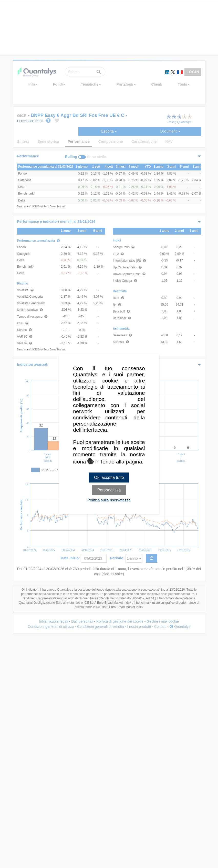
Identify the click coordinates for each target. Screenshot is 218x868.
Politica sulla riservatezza (109, 500)
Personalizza (109, 490)
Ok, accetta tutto (109, 477)
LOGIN (193, 72)
